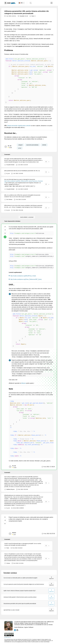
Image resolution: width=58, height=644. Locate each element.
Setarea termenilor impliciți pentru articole (19, 126)
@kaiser (24, 383)
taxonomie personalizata (32, 145)
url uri (20, 148)
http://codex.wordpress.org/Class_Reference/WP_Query (26, 279)
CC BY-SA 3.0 (8, 637)
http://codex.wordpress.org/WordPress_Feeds (23, 276)
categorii (20, 145)
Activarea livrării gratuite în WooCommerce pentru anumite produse (20, 597)
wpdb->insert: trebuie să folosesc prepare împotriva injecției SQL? (20, 591)
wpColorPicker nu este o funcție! (12, 610)
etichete (44, 145)
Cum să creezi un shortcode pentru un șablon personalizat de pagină (20, 578)
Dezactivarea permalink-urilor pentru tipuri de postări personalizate (20, 604)
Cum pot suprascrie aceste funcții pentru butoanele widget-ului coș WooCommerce (24, 584)
